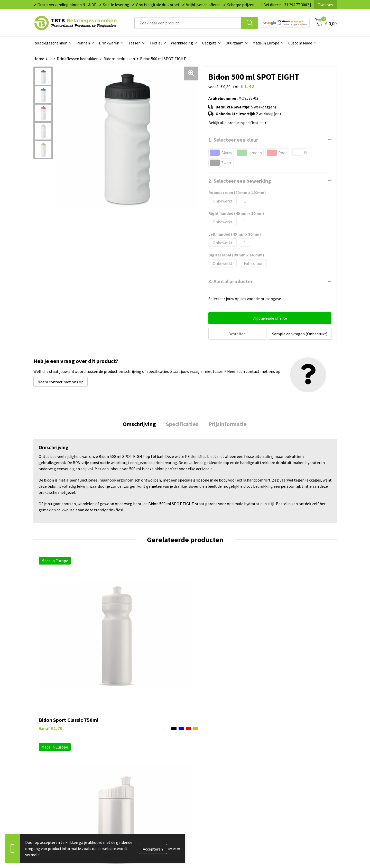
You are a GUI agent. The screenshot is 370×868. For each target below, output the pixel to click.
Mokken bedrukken (208, 756)
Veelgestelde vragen (134, 725)
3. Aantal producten (231, 281)
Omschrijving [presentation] (142, 423)
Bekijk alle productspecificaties (237, 123)
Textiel (156, 43)
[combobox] (188, 23)
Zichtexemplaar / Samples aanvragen (149, 772)
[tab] (142, 424)
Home (39, 59)
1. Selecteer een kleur (233, 140)
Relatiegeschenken (50, 43)
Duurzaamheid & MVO (135, 780)
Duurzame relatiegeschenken (217, 741)
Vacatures (275, 733)
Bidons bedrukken (119, 59)
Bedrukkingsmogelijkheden (140, 749)
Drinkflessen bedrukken (78, 59)
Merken (198, 780)
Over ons (325, 5)
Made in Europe (266, 43)
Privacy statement (283, 756)
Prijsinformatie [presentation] (225, 423)
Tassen (134, 43)
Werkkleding (182, 43)
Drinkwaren (109, 43)
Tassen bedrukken (207, 733)
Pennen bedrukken (208, 725)
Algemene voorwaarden (287, 772)
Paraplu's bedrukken (209, 772)
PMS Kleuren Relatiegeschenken (145, 756)
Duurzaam (235, 43)
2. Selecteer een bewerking (240, 181)
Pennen (83, 43)
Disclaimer (276, 764)
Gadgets (209, 43)
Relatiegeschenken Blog (288, 741)
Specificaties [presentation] (182, 423)
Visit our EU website (284, 780)
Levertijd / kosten (132, 733)
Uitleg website (129, 741)
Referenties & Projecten (288, 749)
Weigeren (174, 848)
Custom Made (300, 43)
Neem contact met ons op (61, 381)
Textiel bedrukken (207, 764)
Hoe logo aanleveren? (135, 764)
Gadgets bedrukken (208, 749)
